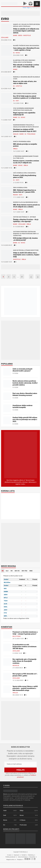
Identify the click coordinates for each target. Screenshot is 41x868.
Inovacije (16, 665)
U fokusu (22, 820)
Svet (17, 101)
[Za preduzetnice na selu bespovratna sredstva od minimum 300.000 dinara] (7, 647)
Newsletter (32, 857)
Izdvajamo (5, 38)
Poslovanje (31, 134)
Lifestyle (19, 86)
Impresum (16, 855)
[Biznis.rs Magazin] (21, 455)
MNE (31, 571)
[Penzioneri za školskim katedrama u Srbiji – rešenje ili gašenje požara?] (7, 635)
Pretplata (19, 860)
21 (22, 277)
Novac (18, 53)
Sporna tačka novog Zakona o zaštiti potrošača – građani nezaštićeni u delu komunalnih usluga (25, 688)
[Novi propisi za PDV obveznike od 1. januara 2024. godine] (7, 676)
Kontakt (24, 855)
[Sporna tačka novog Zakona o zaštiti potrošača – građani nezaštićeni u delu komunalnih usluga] (7, 689)
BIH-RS (17, 571)
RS (3, 571)
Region (15, 195)
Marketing (31, 855)
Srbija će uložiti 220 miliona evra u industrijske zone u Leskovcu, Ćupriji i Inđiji (26, 255)
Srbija (15, 149)
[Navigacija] (37, 4)
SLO (7, 571)
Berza (20, 35)
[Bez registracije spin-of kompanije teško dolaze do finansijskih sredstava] (7, 662)
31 (27, 680)
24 (27, 103)
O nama (9, 855)
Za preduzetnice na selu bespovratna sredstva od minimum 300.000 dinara (25, 647)
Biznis (5, 820)
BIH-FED (24, 571)
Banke (15, 35)
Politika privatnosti (10, 857)
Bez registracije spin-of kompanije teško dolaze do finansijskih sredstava (24, 661)
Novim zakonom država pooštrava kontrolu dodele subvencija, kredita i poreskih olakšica (25, 383)
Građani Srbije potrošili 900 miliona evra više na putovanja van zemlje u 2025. (25, 419)
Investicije (27, 35)
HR (12, 571)
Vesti (17, 180)
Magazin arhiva (10, 860)
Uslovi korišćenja (22, 857)
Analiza (16, 134)
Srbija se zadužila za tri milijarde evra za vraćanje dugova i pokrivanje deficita (26, 31)
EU (14, 53)
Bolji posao (17, 636)
